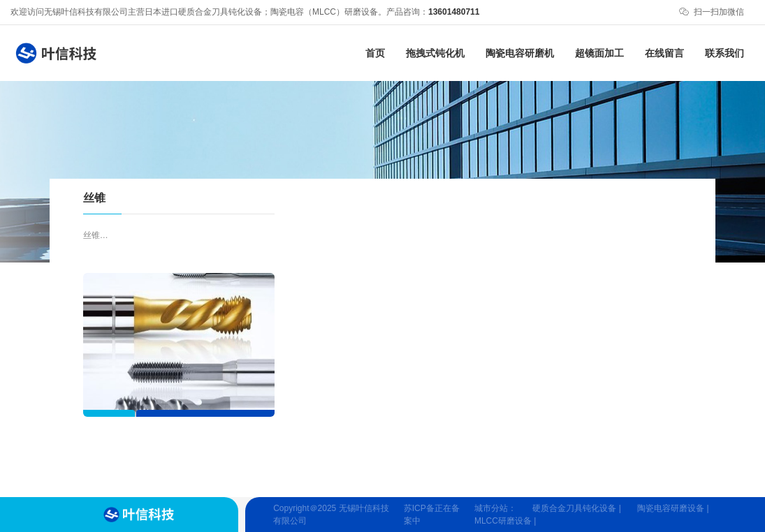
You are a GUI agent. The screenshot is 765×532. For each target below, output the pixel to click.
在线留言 (664, 53)
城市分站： (495, 508)
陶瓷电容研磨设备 (671, 508)
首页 (375, 53)
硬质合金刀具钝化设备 (574, 508)
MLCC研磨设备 (503, 521)
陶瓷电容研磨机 (520, 53)
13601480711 (454, 12)
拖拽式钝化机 (435, 53)
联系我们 (724, 53)
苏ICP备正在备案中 (432, 515)
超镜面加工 (599, 53)
